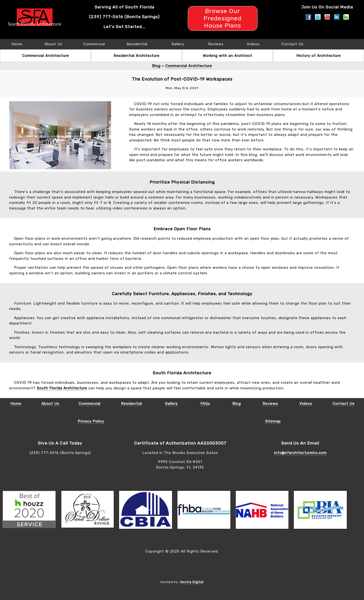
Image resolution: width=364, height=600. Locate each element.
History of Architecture (318, 56)
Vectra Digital (192, 582)
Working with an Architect (227, 56)
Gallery (178, 44)
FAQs (205, 404)
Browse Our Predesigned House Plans (223, 18)
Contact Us (292, 44)
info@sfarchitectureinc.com (300, 453)
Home (17, 44)
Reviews (216, 44)
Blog (156, 66)
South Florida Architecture (62, 388)
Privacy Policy (91, 421)
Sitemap (273, 421)
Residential (137, 44)
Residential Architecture (136, 56)
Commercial (94, 44)
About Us (53, 44)
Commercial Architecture (46, 56)
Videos (253, 44)
